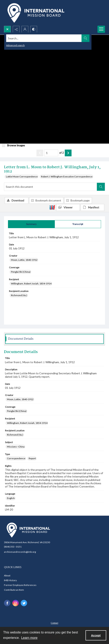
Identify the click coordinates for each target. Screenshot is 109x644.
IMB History (10, 580)
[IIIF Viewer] (68, 207)
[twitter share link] (24, 603)
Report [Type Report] (32, 458)
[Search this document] (51, 187)
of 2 (61, 153)
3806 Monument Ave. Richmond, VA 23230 (27, 542)
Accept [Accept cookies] (96, 635)
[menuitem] (55, 623)
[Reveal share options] (16, 29)
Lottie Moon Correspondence (22, 177)
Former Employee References (20, 585)
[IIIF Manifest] (92, 207)
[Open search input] (7, 29)
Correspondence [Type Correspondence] (16, 458)
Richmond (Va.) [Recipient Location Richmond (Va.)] (19, 295)
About (7, 575)
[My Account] (25, 29)
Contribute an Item (14, 590)
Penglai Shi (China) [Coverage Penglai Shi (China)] (21, 272)
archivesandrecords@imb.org (20, 552)
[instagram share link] (16, 603)
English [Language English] (11, 498)
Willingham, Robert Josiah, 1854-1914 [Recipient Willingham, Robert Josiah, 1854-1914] (31, 284)
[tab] (31, 224)
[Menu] (101, 29)
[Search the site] (44, 38)
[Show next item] (68, 153)
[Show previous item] (40, 153)
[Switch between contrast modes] (34, 29)
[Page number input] (51, 153)
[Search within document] (101, 187)
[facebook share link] (7, 603)
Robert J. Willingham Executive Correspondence (67, 177)
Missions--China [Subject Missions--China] (16, 447)
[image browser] (15, 146)
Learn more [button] (29, 638)
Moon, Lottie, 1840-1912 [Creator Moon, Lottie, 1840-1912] (24, 260)
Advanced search (15, 45)
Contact (55, 623)
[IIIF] (52, 207)
